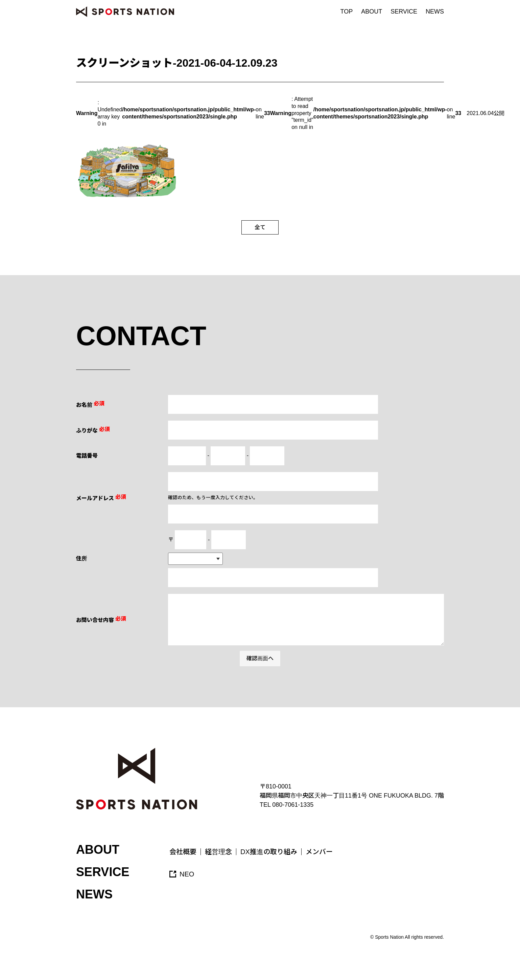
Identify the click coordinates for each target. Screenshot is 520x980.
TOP (347, 12)
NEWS (435, 12)
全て (260, 227)
